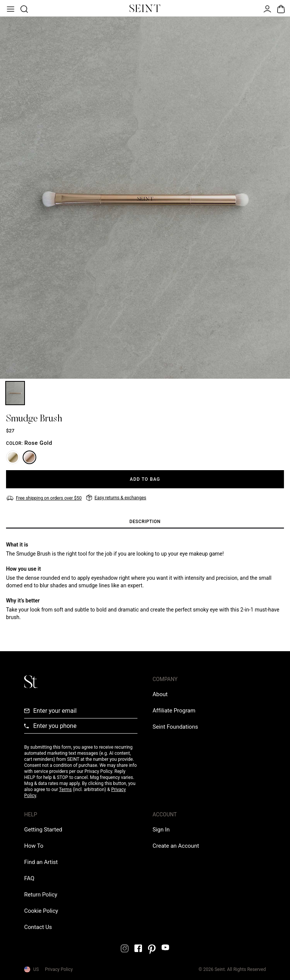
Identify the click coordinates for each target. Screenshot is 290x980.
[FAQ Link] (29, 878)
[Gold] (13, 457)
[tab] (145, 522)
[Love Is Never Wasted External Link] (175, 727)
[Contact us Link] (38, 927)
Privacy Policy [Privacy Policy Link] (59, 969)
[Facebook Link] (138, 948)
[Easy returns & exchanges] (116, 498)
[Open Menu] (10, 8)
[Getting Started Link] (43, 830)
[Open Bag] (280, 8)
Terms (65, 790)
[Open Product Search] (23, 8)
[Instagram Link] (125, 948)
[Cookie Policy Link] (41, 911)
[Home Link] (145, 8)
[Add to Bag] (145, 479)
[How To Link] (34, 846)
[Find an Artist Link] (41, 862)
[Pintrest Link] (152, 949)
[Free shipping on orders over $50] (44, 498)
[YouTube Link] (165, 947)
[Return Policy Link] (41, 895)
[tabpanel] (145, 581)
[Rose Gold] (29, 457)
